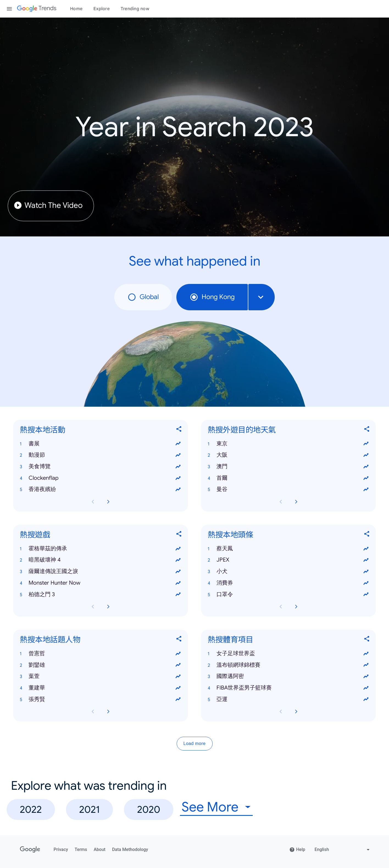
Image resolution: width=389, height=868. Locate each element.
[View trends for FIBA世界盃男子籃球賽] (366, 688)
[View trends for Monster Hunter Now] (178, 583)
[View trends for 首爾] (366, 478)
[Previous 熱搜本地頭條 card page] (281, 607)
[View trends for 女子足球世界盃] (366, 653)
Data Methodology (130, 849)
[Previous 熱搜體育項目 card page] (281, 711)
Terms (81, 849)
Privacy (61, 849)
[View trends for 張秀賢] (178, 699)
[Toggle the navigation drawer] (9, 9)
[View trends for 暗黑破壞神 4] (178, 560)
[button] (101, 443)
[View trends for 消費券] (366, 583)
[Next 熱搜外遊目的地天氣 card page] (296, 502)
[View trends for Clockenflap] (178, 478)
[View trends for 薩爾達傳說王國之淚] (178, 571)
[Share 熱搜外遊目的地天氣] (367, 430)
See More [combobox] (210, 807)
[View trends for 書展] (178, 443)
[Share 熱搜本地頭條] (367, 535)
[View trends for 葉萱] (178, 676)
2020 (149, 809)
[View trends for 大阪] (366, 455)
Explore (102, 9)
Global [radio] (143, 297)
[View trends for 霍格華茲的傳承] (178, 548)
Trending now (135, 9)
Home (76, 9)
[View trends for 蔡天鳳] (366, 548)
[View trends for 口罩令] (366, 594)
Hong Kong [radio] (212, 297)
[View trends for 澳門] (366, 467)
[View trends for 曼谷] (366, 489)
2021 (89, 809)
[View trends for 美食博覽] (178, 467)
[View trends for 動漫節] (178, 455)
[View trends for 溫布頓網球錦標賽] (366, 665)
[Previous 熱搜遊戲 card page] (93, 607)
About (100, 849)
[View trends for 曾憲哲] (178, 653)
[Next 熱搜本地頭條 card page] (296, 607)
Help (297, 850)
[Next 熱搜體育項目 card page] (296, 711)
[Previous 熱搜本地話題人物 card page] (93, 711)
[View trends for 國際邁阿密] (366, 676)
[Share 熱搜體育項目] (367, 640)
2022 (31, 809)
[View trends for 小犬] (366, 571)
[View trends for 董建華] (178, 688)
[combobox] (262, 297)
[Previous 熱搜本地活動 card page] (93, 502)
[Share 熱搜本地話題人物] (179, 640)
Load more (195, 743)
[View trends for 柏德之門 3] (178, 594)
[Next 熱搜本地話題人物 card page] (108, 711)
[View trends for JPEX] (366, 560)
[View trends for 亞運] (366, 699)
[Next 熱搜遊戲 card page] (108, 607)
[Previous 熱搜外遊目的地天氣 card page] (281, 502)
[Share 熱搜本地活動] (179, 430)
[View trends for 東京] (366, 443)
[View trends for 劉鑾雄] (178, 665)
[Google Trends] (37, 9)
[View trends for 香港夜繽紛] (178, 489)
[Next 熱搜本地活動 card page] (108, 502)
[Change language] (343, 850)
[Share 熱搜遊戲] (179, 535)
